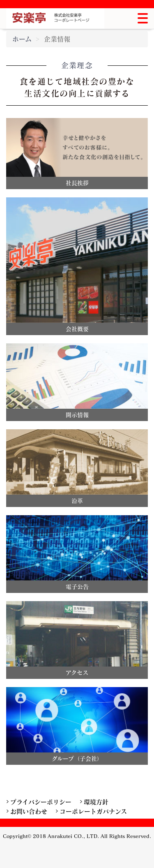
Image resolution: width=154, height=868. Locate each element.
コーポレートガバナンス (93, 811)
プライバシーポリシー (41, 802)
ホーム (22, 39)
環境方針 (96, 802)
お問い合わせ (29, 811)
